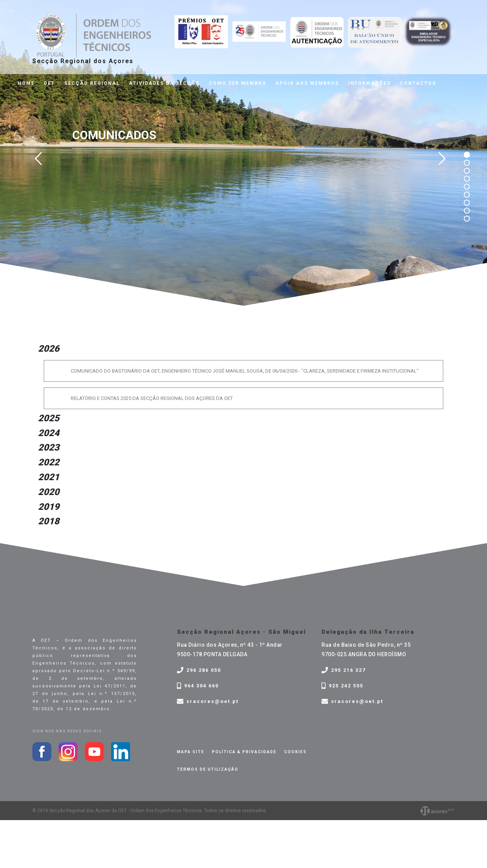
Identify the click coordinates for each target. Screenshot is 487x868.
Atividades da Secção (164, 83)
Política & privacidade (244, 752)
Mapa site (191, 752)
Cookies (295, 752)
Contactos (418, 83)
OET (49, 83)
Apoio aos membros (307, 83)
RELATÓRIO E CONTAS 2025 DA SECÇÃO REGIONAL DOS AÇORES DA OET (152, 398)
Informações (369, 83)
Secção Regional (92, 83)
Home (26, 83)
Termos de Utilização (208, 769)
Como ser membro (238, 83)
